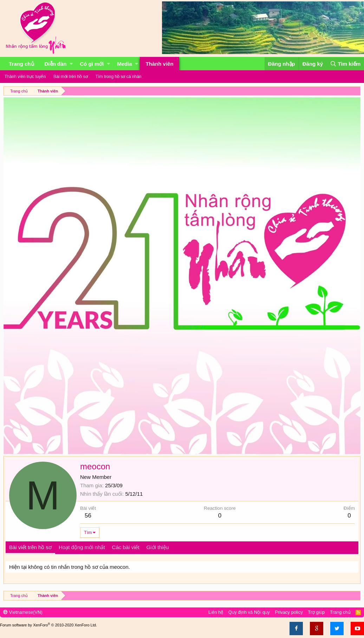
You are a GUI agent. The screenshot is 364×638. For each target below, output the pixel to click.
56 (88, 516)
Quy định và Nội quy (249, 612)
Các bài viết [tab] (126, 547)
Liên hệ (216, 612)
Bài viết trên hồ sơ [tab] (30, 547)
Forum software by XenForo (48, 625)
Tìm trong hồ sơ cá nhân (119, 77)
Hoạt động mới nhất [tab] (82, 547)
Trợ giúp (316, 612)
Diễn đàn (56, 64)
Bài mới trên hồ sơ (71, 77)
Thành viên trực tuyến (25, 77)
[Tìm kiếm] (345, 64)
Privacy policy (289, 612)
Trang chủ (21, 64)
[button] (71, 64)
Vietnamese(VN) (23, 612)
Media (125, 64)
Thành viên (159, 64)
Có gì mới (92, 64)
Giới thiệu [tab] (158, 547)
